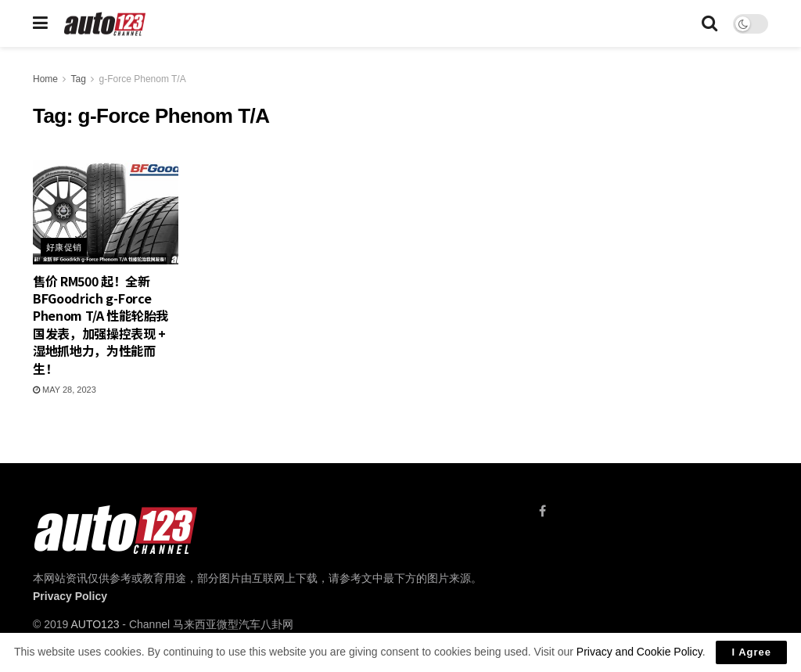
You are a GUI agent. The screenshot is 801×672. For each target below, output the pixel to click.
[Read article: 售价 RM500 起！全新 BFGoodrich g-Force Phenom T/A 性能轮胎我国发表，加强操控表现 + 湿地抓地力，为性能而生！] (106, 212)
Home (45, 79)
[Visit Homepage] (105, 24)
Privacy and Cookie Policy (639, 652)
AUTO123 (95, 624)
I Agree (751, 652)
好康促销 (64, 247)
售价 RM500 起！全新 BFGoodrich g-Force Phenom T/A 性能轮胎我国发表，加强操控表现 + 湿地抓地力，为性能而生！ (101, 325)
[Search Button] (709, 23)
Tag (78, 79)
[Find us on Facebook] (542, 511)
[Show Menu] (40, 23)
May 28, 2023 (65, 390)
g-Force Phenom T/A (143, 79)
